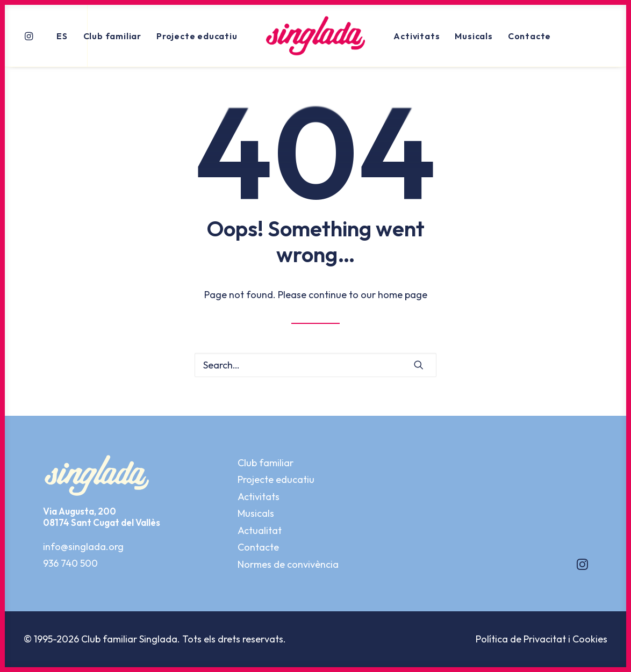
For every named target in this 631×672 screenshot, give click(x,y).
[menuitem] (30, 36)
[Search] (315, 365)
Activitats (417, 36)
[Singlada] (316, 36)
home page (403, 295)
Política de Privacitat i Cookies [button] (542, 639)
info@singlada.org (83, 547)
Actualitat (260, 530)
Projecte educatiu (197, 36)
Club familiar (112, 36)
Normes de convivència (288, 564)
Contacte (529, 36)
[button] (30, 36)
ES (62, 36)
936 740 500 (70, 563)
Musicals (474, 36)
